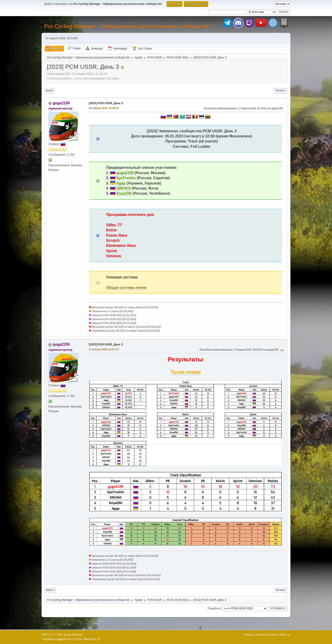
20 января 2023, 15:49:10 (104, 108)
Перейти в (214, 608)
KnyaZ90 (124, 193)
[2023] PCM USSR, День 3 (106, 103)
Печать (280, 91)
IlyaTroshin (126, 178)
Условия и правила (267, 635)
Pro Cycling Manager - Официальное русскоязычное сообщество (127, 26)
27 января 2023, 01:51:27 (104, 349)
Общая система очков (126, 288)
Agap (121, 183)
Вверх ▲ (285, 635)
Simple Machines (73, 635)
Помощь (249, 635)
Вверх (50, 590)
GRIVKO (124, 188)
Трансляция (185, 372)
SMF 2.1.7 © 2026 (52, 635)
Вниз (49, 91)
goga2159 (61, 103)
